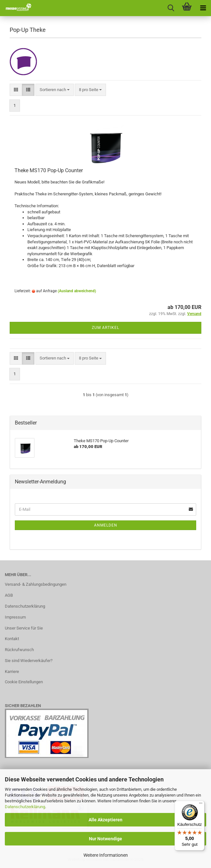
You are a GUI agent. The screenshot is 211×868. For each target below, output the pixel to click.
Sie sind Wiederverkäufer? (29, 661)
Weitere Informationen (106, 855)
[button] (16, 90)
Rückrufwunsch (19, 650)
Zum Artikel (105, 328)
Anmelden (106, 525)
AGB (9, 595)
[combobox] (55, 90)
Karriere (12, 672)
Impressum (15, 617)
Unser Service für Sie (24, 628)
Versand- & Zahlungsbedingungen (36, 584)
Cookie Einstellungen (24, 682)
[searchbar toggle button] (171, 8)
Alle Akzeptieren (105, 820)
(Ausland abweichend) (77, 291)
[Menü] (201, 805)
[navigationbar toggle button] (203, 8)
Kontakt (12, 639)
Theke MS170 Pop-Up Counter (49, 170)
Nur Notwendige (105, 839)
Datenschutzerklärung (25, 807)
